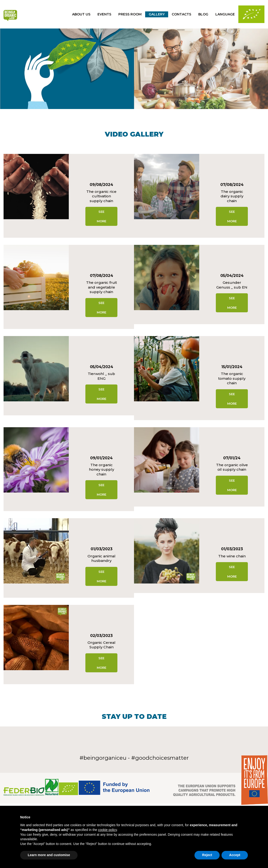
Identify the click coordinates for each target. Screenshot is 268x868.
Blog (203, 14)
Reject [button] (207, 855)
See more (102, 216)
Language (225, 14)
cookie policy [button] (107, 830)
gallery (157, 14)
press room (130, 14)
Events (104, 14)
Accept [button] (235, 855)
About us (81, 14)
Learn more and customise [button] (49, 855)
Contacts (181, 14)
